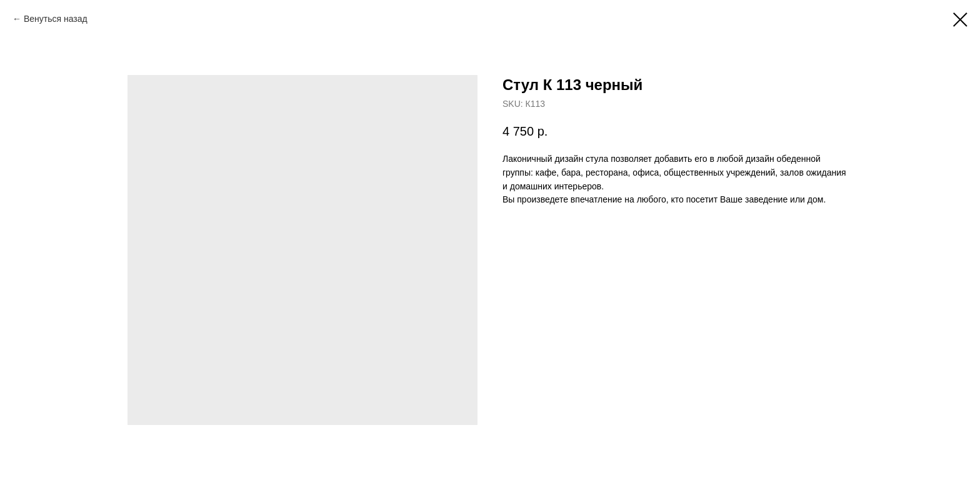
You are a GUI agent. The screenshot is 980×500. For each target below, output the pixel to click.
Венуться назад (56, 19)
